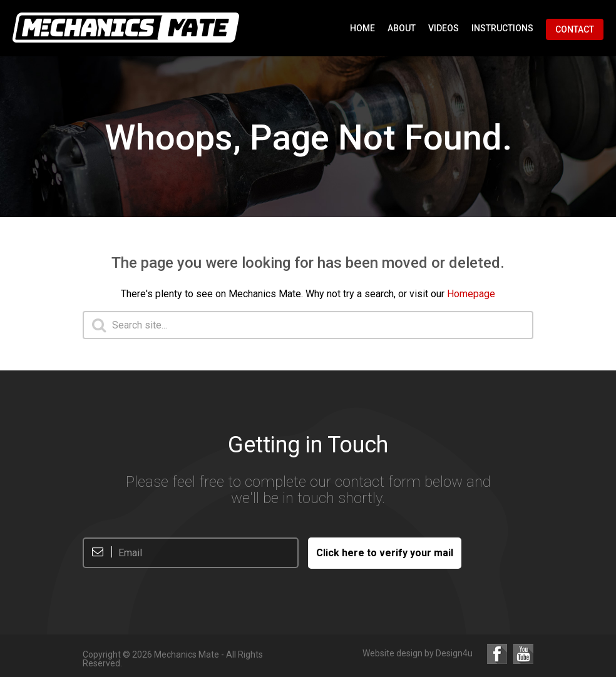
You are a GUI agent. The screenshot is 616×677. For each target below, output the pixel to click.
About (402, 28)
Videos (444, 28)
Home (362, 28)
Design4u (454, 653)
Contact (575, 29)
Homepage (471, 294)
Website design (393, 653)
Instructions (502, 28)
